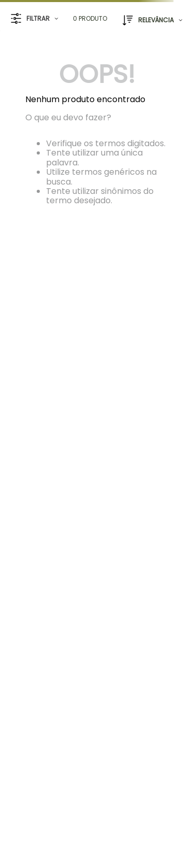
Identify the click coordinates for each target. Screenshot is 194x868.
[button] (34, 19)
